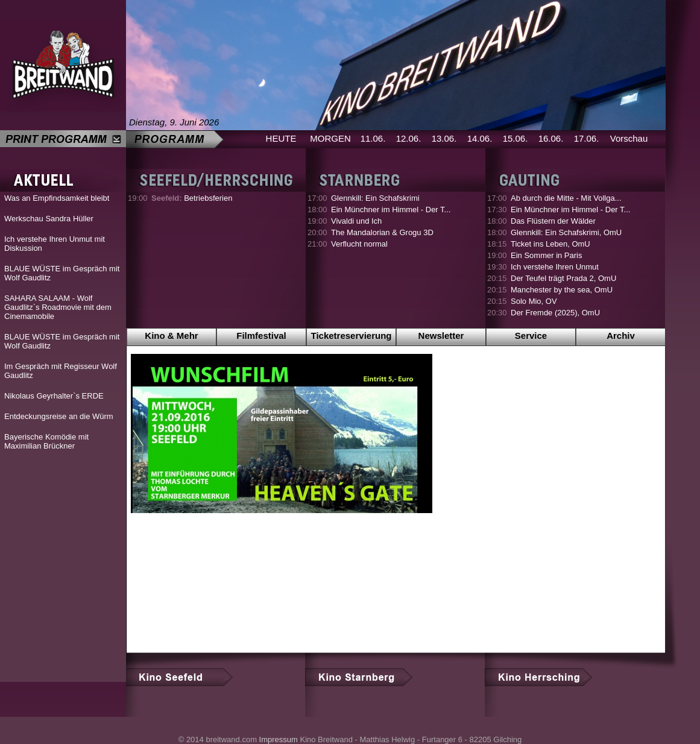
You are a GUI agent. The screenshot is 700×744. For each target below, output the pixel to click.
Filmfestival (261, 336)
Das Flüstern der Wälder (553, 221)
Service (531, 336)
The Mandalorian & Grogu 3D (382, 232)
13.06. (444, 138)
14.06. (480, 138)
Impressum (279, 739)
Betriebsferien (192, 198)
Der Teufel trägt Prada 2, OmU (563, 278)
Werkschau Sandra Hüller (49, 219)
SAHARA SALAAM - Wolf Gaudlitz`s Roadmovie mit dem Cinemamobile (58, 307)
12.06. (409, 138)
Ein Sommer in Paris (546, 255)
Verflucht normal (359, 244)
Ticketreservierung (352, 336)
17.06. (587, 138)
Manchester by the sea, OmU (562, 290)
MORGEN (330, 138)
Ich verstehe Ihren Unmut (555, 267)
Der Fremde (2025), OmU (555, 313)
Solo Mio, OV (534, 301)
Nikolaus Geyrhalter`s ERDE (54, 396)
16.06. (551, 138)
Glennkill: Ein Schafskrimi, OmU (566, 232)
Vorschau (629, 138)
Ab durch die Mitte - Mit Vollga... (566, 198)
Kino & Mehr (171, 336)
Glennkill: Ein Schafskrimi (375, 198)
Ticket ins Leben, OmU (550, 244)
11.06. (373, 138)
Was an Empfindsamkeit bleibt (57, 198)
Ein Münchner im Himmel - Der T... (391, 210)
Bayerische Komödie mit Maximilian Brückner (46, 441)
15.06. (516, 138)
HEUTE (281, 138)
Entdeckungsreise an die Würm (59, 416)
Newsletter (441, 336)
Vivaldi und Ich (356, 221)
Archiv (621, 336)
